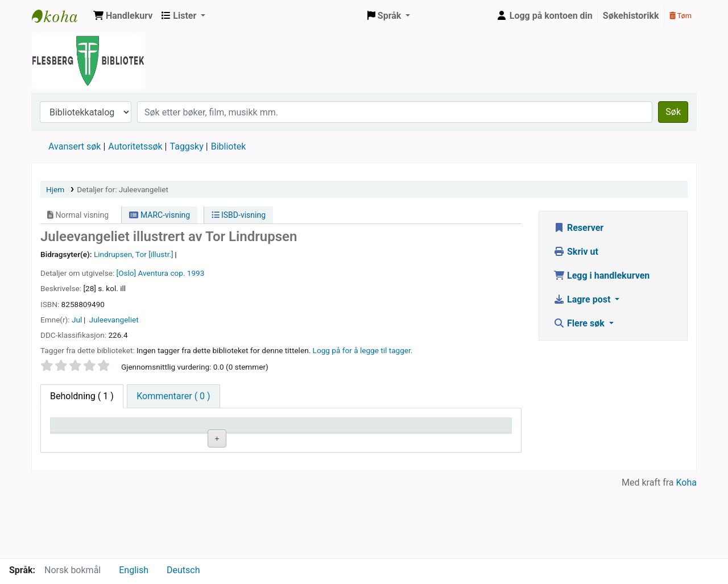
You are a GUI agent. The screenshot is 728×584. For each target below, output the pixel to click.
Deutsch (183, 570)
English (134, 570)
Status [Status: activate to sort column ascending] (377, 442)
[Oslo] (127, 273)
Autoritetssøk (135, 146)
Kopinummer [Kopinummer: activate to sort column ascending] (311, 442)
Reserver (578, 228)
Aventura (153, 273)
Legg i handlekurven (601, 276)
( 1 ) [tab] (82, 396)
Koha (686, 551)
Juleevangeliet (113, 320)
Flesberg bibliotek (60, 16)
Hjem (55, 189)
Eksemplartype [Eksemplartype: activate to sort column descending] (85, 442)
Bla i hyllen (249, 468)
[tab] (173, 396)
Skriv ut (576, 252)
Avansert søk (75, 146)
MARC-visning (160, 215)
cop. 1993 (187, 273)
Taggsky (187, 146)
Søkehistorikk (631, 16)
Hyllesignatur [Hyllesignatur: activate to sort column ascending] (235, 442)
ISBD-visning (239, 215)
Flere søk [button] (580, 323)
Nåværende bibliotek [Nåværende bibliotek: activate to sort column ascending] (155, 436)
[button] (123, 16)
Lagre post (583, 299)
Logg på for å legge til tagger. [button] (363, 350)
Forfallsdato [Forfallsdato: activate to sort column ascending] (464, 442)
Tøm (681, 16)
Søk (673, 112)
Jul (77, 320)
